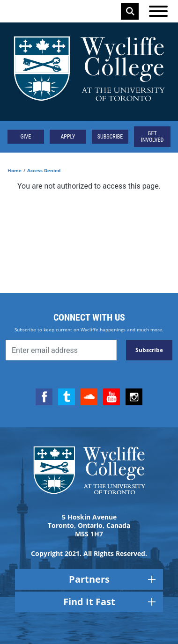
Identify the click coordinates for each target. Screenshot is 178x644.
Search (130, 11)
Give (26, 137)
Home (15, 170)
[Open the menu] (158, 11)
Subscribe (110, 137)
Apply (68, 137)
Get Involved (152, 137)
